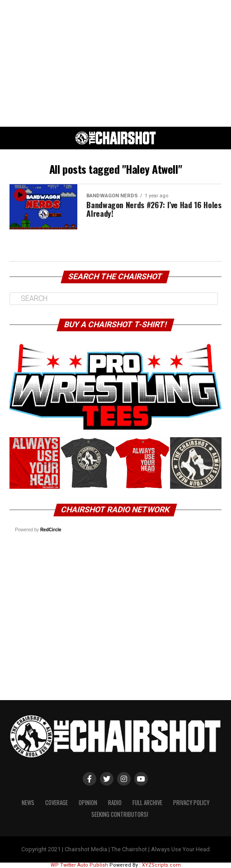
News (28, 803)
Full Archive (147, 803)
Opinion (88, 803)
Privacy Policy (191, 803)
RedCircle (51, 530)
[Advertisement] (115, 63)
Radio (115, 803)
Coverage (57, 803)
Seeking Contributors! (120, 814)
